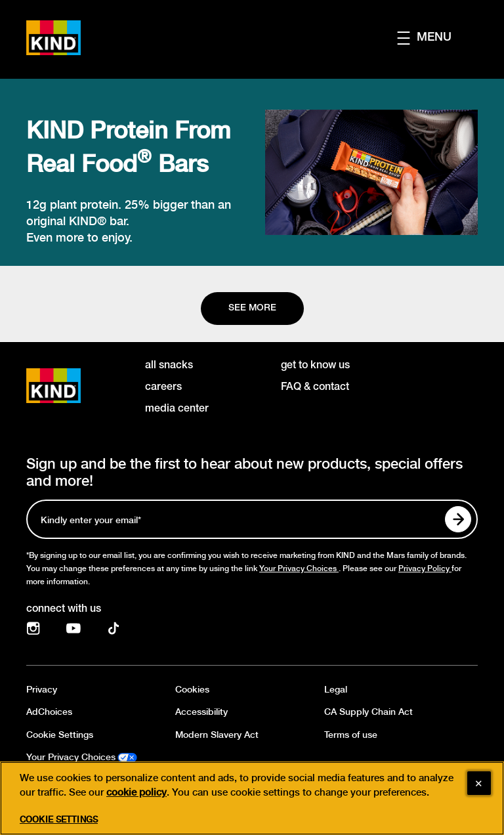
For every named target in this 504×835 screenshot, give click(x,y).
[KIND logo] (73, 386)
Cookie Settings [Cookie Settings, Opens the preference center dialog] (59, 826)
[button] (437, 38)
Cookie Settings (60, 735)
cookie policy (136, 799)
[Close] (479, 790)
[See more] (252, 309)
